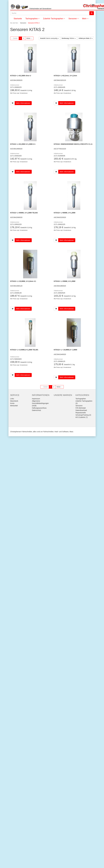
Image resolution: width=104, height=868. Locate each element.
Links (12, 399)
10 (86, 38)
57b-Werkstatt (81, 408)
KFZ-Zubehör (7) (82, 417)
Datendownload (81, 410)
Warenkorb (14, 401)
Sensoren (74, 19)
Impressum (36, 399)
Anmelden (86, 5)
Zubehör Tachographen (54, 19)
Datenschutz (36, 410)
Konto (12, 403)
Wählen (69, 38)
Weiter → (29, 38)
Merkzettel (14, 406)
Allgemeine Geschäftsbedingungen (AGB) (40, 403)
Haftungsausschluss (39, 408)
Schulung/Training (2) (83, 415)
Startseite (18, 19)
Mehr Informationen (23, 103)
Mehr (85, 19)
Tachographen (32, 19)
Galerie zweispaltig (49, 38)
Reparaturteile (81, 413)
